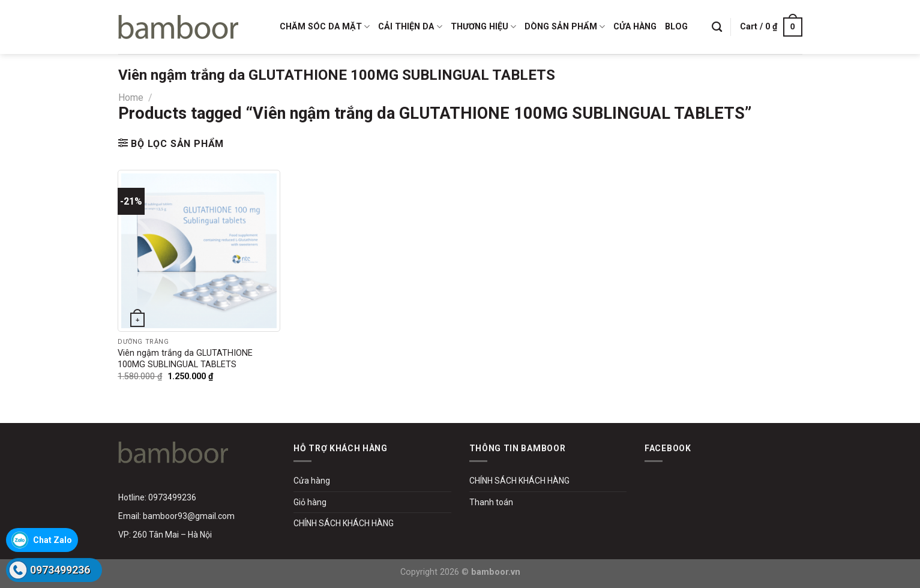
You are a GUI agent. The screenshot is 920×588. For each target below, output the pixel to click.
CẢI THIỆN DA (410, 27)
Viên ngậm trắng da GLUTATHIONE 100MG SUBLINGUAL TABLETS (185, 359)
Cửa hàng (312, 481)
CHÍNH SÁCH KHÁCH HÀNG (344, 523)
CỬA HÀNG (635, 27)
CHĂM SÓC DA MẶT (325, 27)
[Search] (717, 27)
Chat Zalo (53, 540)
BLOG (676, 27)
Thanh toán (491, 502)
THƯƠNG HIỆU (483, 27)
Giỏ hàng (310, 502)
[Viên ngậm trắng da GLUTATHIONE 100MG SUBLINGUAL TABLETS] (199, 251)
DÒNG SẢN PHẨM (565, 27)
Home (131, 97)
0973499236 (60, 570)
